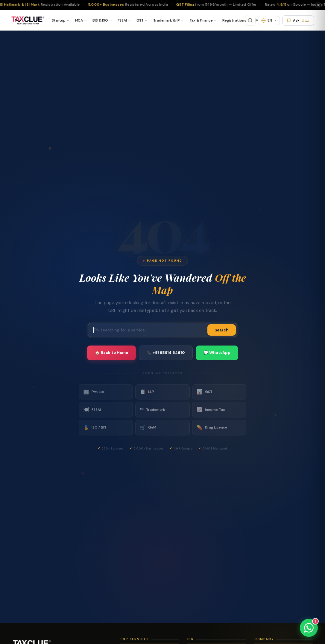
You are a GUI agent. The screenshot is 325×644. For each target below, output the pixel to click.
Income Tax (211, 410)
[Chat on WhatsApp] (309, 628)
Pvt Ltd (94, 392)
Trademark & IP (166, 20)
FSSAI (122, 20)
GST (140, 20)
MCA (79, 20)
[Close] (318, 5)
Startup (59, 20)
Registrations (234, 20)
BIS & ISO (100, 20)
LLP (147, 392)
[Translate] (269, 21)
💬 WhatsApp (217, 353)
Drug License (212, 428)
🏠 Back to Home (111, 353)
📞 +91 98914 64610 (166, 353)
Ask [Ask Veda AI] (298, 21)
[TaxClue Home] (28, 20)
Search (222, 330)
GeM (148, 428)
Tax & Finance (201, 20)
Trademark (152, 410)
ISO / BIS (95, 428)
